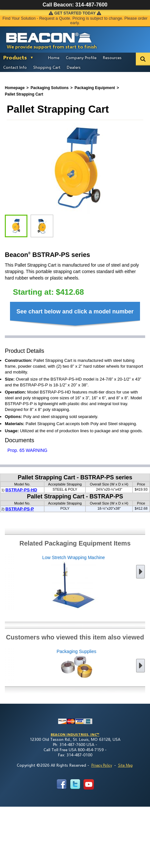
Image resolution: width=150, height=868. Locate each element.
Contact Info (15, 67)
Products (15, 57)
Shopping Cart (47, 67)
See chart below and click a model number (75, 311)
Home (54, 57)
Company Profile (81, 57)
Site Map (125, 765)
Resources (112, 57)
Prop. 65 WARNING (27, 450)
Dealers (74, 67)
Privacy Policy (102, 765)
